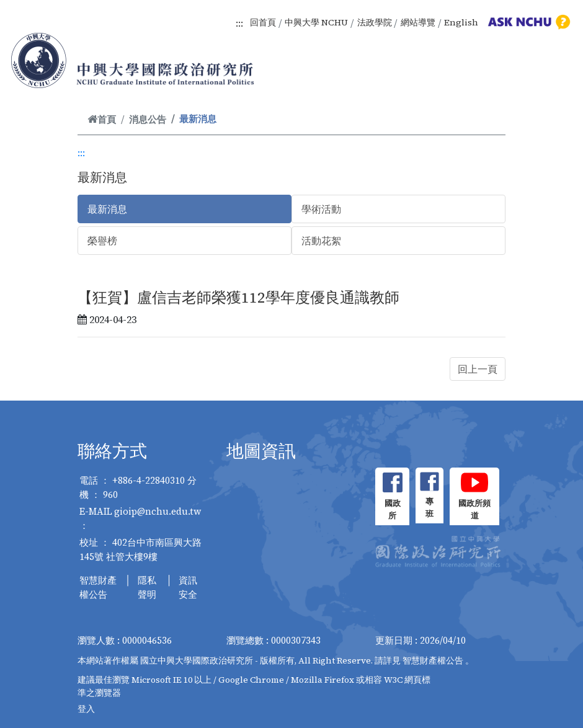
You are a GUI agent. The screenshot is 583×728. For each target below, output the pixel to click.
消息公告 (148, 119)
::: (239, 23)
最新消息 (107, 209)
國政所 (393, 509)
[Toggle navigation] (557, 74)
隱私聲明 (147, 587)
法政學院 (375, 22)
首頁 (102, 119)
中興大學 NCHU (316, 22)
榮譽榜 (102, 241)
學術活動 (321, 209)
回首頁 (263, 22)
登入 (86, 709)
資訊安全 (188, 587)
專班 (429, 508)
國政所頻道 (474, 509)
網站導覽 (418, 22)
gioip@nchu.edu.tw (158, 511)
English (461, 22)
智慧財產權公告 (98, 587)
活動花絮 (321, 241)
